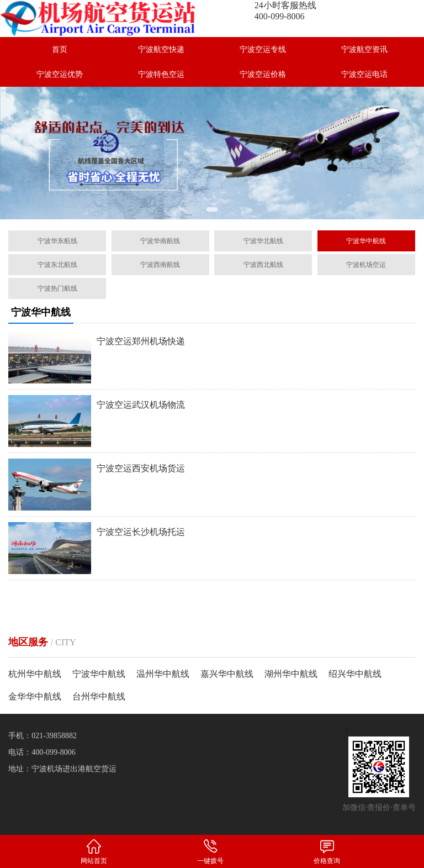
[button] (212, 209)
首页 (60, 49)
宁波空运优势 (60, 74)
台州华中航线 (99, 696)
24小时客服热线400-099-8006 (285, 11)
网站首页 (94, 851)
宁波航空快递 (161, 49)
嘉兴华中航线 (227, 674)
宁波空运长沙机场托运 (141, 532)
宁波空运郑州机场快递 (141, 341)
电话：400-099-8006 (42, 752)
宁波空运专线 (263, 49)
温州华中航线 (163, 674)
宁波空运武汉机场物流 (141, 405)
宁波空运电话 (364, 74)
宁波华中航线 (99, 674)
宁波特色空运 (161, 74)
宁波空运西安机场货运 (141, 468)
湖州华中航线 (291, 674)
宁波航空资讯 (364, 49)
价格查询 (327, 851)
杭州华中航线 (35, 674)
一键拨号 (210, 851)
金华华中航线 (35, 696)
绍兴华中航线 (355, 674)
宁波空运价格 (263, 74)
